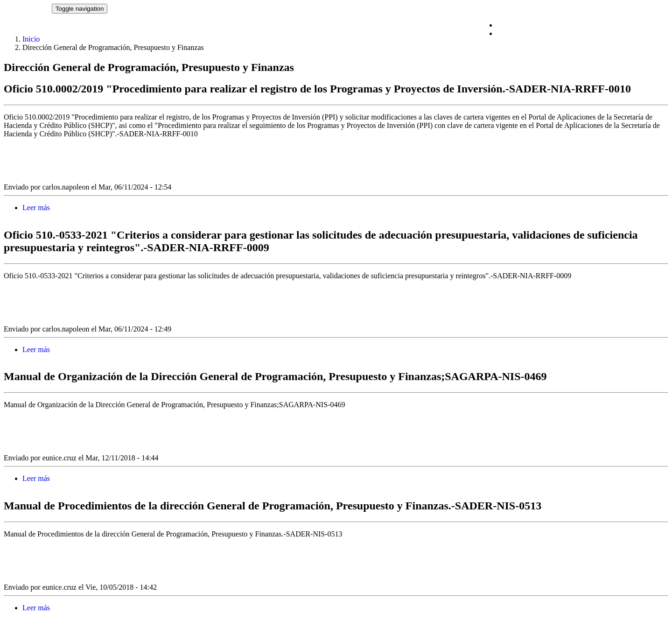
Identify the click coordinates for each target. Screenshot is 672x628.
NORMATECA (28, 8)
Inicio (31, 39)
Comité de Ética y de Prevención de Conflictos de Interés (583, 25)
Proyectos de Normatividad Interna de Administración (578, 33)
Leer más (36, 208)
